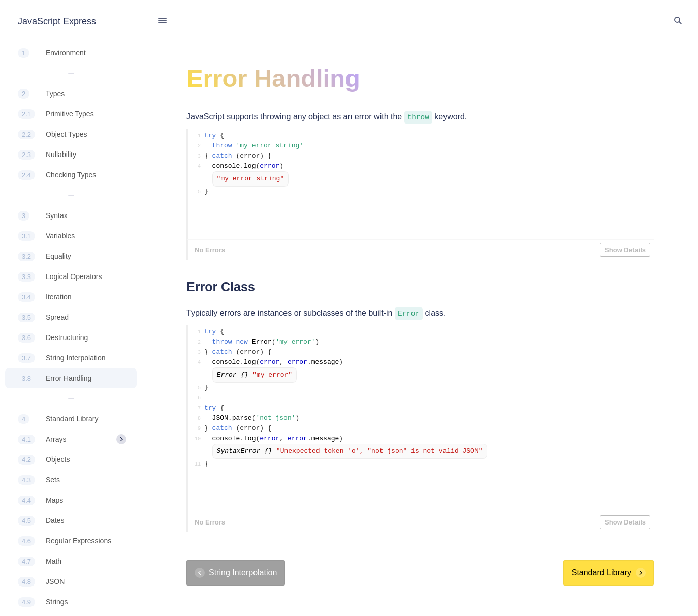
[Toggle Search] (678, 21)
